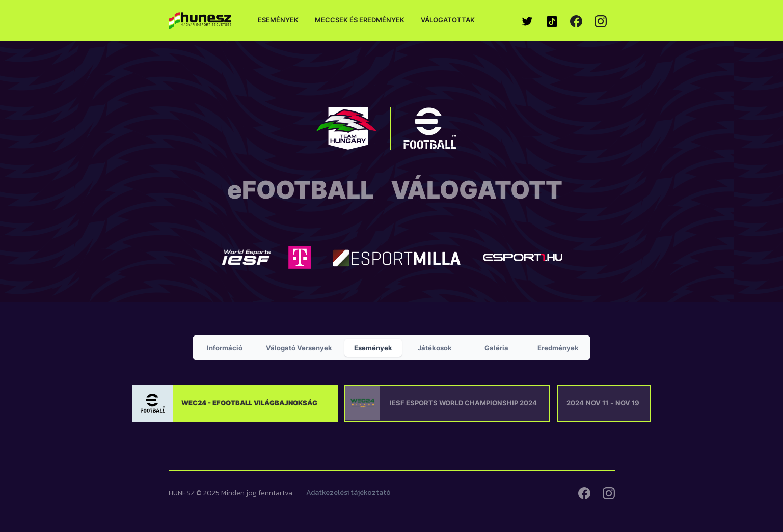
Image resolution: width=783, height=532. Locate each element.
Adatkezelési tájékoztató (348, 493)
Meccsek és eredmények (360, 20)
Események (278, 20)
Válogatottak (448, 20)
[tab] (225, 348)
